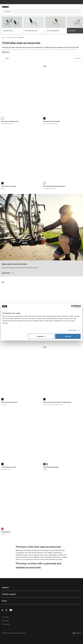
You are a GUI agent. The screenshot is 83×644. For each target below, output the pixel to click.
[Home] (15, 7)
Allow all (68, 336)
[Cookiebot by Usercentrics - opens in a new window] (73, 306)
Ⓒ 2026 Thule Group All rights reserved (14, 633)
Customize (41, 336)
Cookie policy (5, 621)
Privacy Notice (6, 617)
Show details (73, 330)
